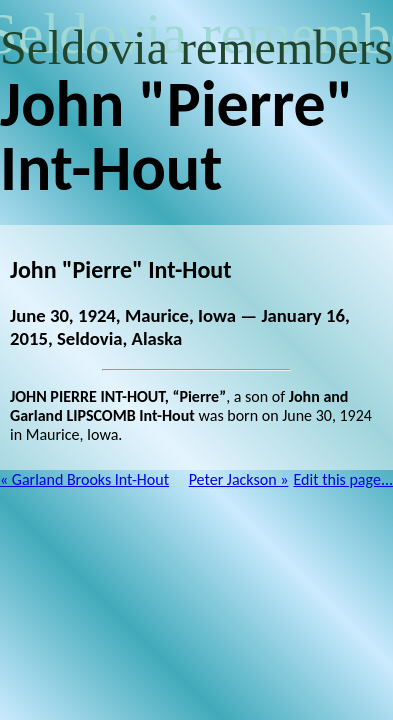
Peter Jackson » (239, 479)
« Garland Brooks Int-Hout (84, 479)
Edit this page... (344, 479)
